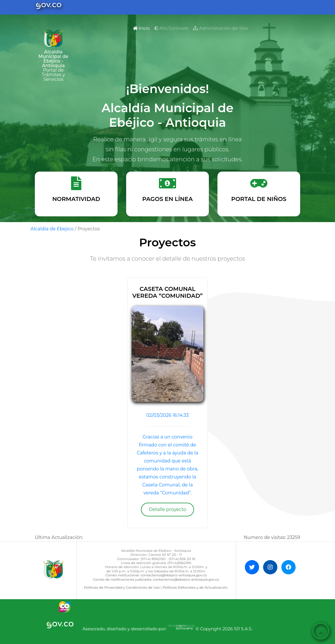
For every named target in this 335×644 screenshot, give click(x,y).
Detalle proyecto (167, 509)
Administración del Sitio (220, 28)
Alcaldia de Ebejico (52, 229)
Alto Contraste (171, 28)
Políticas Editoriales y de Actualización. (195, 587)
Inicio (143, 28)
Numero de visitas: (272, 538)
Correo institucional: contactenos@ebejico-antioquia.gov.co (156, 575)
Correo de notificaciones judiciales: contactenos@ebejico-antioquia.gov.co (156, 579)
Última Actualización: (59, 537)
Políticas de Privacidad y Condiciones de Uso (122, 587)
